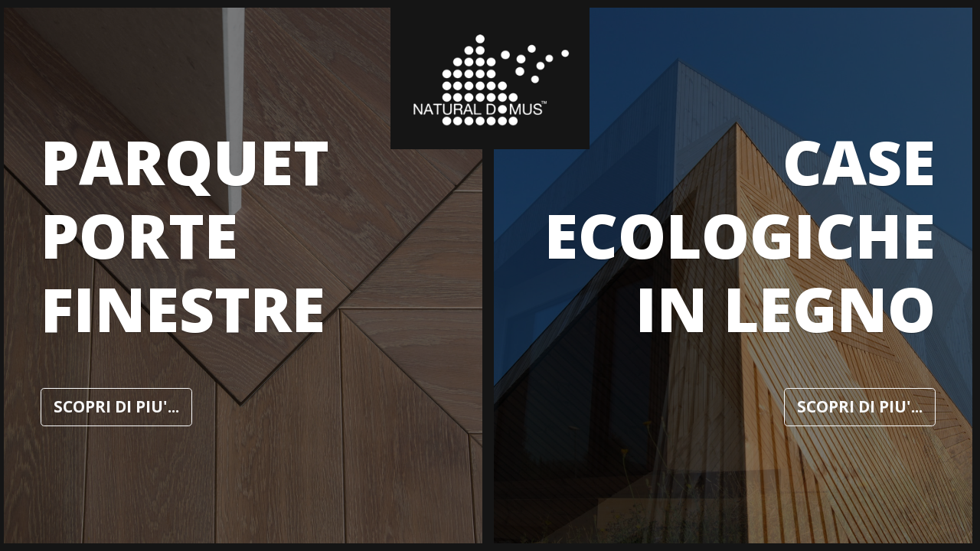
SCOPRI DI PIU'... (116, 406)
